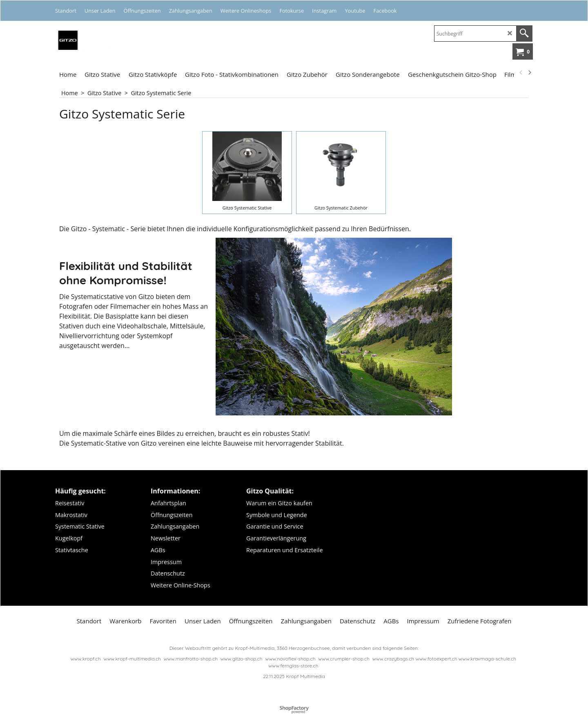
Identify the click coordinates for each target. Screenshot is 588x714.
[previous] (521, 73)
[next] (529, 73)
